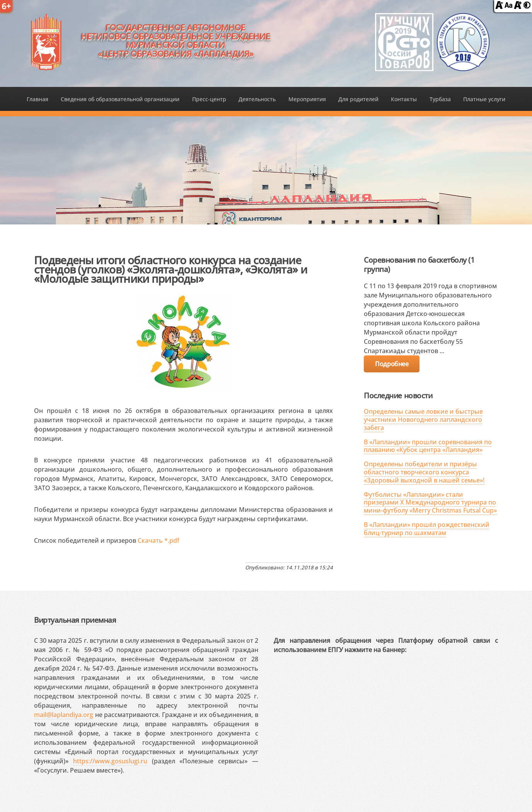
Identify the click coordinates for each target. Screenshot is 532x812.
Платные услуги (484, 99)
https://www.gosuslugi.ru (110, 761)
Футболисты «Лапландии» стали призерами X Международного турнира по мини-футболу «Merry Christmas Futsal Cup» (430, 503)
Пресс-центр (209, 99)
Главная (38, 99)
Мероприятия (307, 99)
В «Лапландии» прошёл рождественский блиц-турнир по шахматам (427, 529)
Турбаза (440, 99)
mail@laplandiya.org (64, 715)
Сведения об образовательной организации (120, 99)
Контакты (404, 99)
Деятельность (257, 99)
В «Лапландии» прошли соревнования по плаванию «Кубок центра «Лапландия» (428, 446)
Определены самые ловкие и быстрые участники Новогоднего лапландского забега (423, 420)
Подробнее (392, 364)
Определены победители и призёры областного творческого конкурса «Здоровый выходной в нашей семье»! (424, 472)
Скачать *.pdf (159, 540)
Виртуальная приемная (75, 620)
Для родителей (358, 99)
